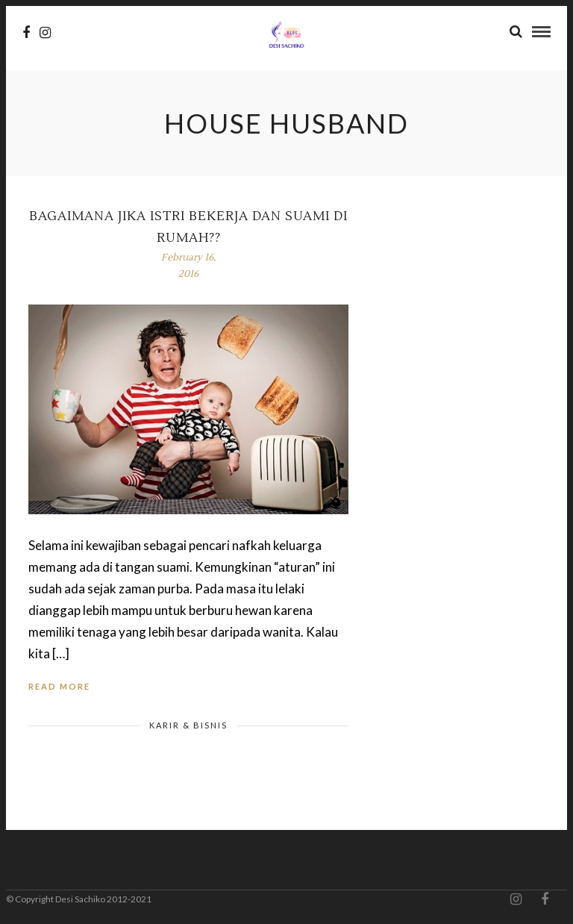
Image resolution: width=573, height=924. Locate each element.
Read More (59, 686)
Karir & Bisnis (188, 725)
